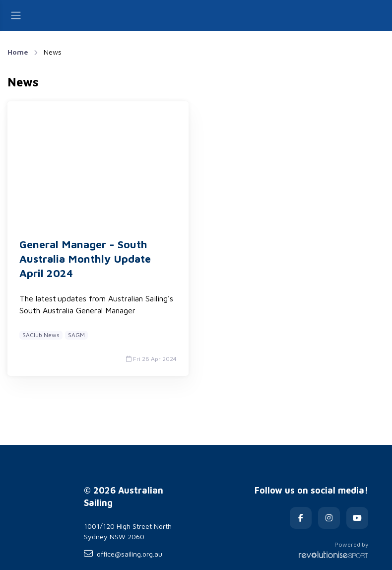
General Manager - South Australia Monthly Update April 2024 (85, 258)
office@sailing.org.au (123, 554)
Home (18, 52)
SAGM (76, 335)
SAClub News (41, 335)
